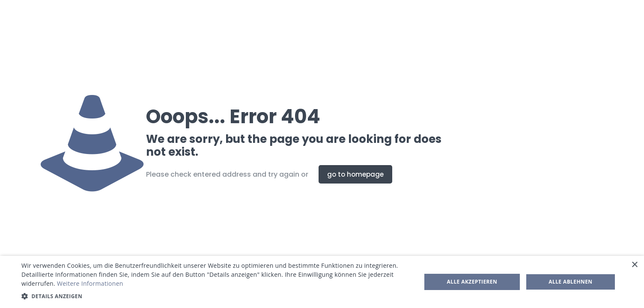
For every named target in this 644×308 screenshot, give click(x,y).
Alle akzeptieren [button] (472, 282)
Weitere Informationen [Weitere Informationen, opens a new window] (90, 283)
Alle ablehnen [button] (570, 282)
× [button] (634, 265)
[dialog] (322, 282)
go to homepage (355, 174)
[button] (215, 296)
